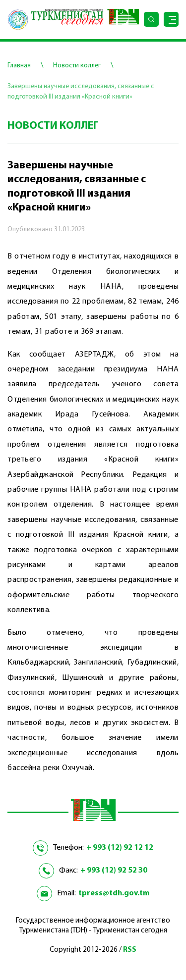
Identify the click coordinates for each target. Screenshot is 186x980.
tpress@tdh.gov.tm (114, 893)
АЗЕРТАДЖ (94, 355)
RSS (130, 950)
